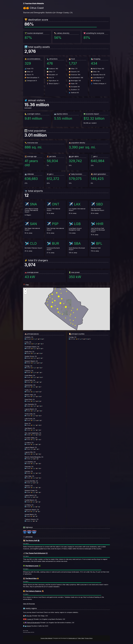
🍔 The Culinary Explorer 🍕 (33, 591)
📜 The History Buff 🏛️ (31, 541)
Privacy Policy (89, 638)
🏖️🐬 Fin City (27, 616)
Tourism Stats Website (46, 638)
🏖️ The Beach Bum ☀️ (31, 578)
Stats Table (81, 638)
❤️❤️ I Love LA (28, 619)
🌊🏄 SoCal (27, 626)
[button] (25, 290)
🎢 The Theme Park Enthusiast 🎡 (35, 553)
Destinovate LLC (73, 638)
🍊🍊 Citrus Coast (33, 8)
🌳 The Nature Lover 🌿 (32, 566)
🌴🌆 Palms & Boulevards (31, 623)
